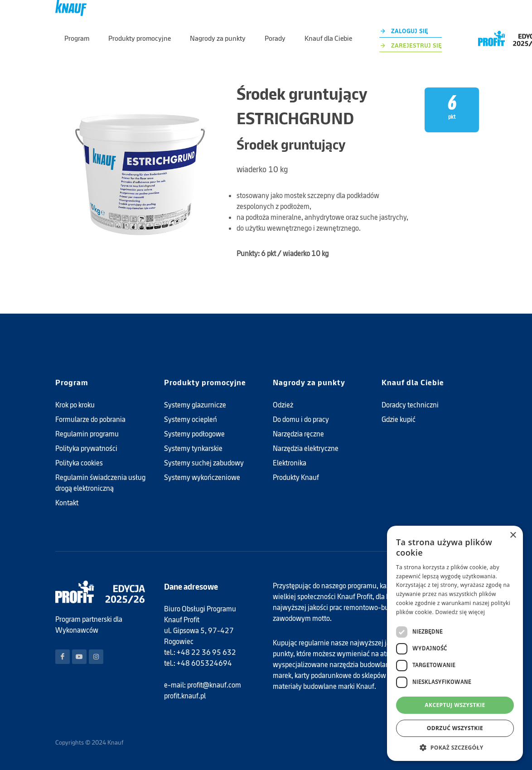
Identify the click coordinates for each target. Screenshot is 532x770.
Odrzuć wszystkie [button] (455, 728)
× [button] (513, 535)
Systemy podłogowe (194, 434)
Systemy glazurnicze (195, 405)
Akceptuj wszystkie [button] (455, 705)
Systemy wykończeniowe (202, 477)
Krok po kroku (75, 405)
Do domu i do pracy (301, 419)
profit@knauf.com (214, 685)
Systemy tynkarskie (193, 448)
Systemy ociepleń (191, 419)
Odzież (283, 405)
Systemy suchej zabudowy (204, 463)
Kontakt (67, 503)
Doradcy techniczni (410, 405)
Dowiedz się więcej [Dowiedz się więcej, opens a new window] (460, 612)
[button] (455, 747)
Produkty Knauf (296, 477)
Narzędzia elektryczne (306, 448)
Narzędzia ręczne (298, 434)
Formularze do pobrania (90, 419)
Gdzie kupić (399, 419)
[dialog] (455, 643)
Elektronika (290, 463)
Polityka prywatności (86, 448)
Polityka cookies (79, 463)
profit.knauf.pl (185, 696)
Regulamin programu (87, 434)
